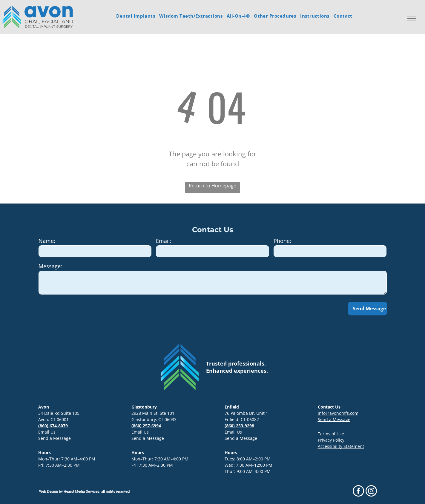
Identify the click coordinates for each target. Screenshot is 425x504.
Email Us (47, 432)
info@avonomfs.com (338, 413)
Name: (47, 241)
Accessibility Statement (341, 446)
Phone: (282, 241)
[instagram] (371, 492)
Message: (50, 266)
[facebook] (358, 492)
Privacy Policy (331, 440)
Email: (164, 241)
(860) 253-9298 (239, 426)
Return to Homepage (212, 186)
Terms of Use (331, 434)
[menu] (412, 19)
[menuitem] (136, 16)
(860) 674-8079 (53, 426)
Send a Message (55, 438)
